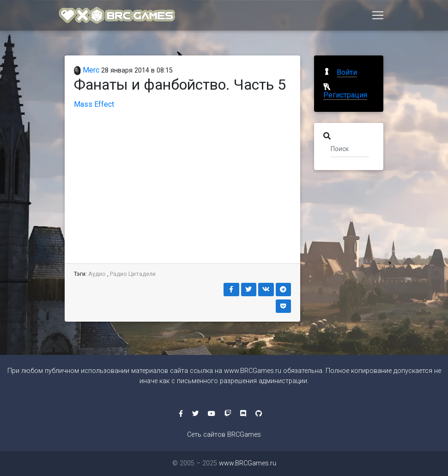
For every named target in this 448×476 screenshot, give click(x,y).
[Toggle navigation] (378, 17)
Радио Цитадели (133, 274)
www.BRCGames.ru (253, 371)
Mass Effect (94, 104)
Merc (87, 70)
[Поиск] (350, 148)
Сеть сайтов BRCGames (224, 435)
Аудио (97, 274)
